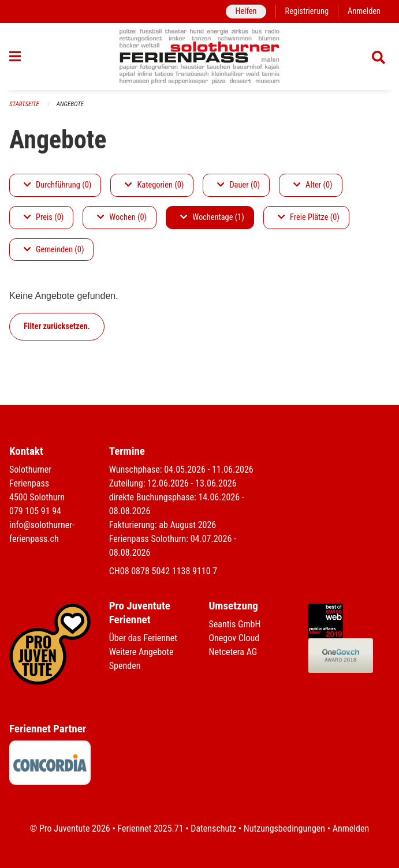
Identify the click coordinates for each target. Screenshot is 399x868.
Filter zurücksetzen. (57, 326)
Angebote (70, 104)
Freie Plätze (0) (309, 217)
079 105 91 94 (35, 511)
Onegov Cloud (234, 638)
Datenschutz (213, 828)
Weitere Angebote (141, 652)
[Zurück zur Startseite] (199, 57)
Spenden (125, 666)
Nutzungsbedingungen (284, 828)
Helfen (246, 11)
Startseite (24, 104)
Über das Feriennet (143, 638)
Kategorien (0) (154, 185)
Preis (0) (44, 217)
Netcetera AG (233, 652)
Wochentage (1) (212, 217)
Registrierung (307, 11)
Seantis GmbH (235, 624)
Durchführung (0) (57, 185)
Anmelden (364, 11)
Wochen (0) (122, 217)
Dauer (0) (238, 185)
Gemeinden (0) (54, 250)
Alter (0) (313, 185)
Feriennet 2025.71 (150, 828)
